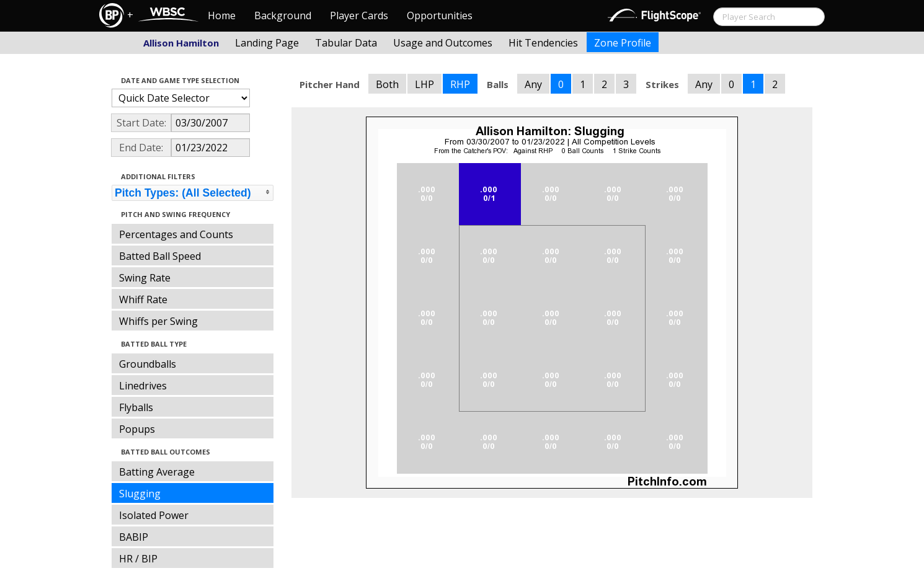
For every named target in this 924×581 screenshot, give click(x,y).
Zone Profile (623, 43)
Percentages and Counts (176, 234)
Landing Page (267, 43)
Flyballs (136, 407)
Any (533, 84)
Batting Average (157, 472)
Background (283, 16)
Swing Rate (145, 278)
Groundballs (148, 364)
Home (222, 16)
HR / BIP (138, 559)
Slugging (140, 494)
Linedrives (143, 386)
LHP (424, 84)
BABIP (134, 537)
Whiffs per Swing (158, 321)
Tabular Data (346, 43)
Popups (137, 429)
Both (387, 84)
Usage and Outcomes (443, 43)
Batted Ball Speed (160, 256)
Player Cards (359, 16)
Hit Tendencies (543, 43)
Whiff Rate (143, 299)
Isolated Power (154, 515)
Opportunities (440, 16)
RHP (460, 84)
